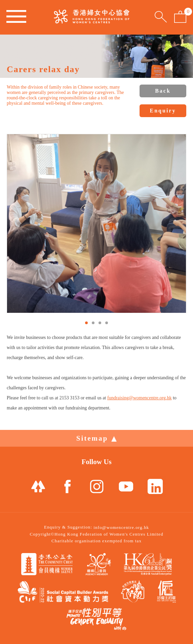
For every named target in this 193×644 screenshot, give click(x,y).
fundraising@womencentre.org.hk (139, 398)
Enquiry (163, 111)
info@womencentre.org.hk (121, 527)
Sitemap (97, 438)
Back (163, 91)
